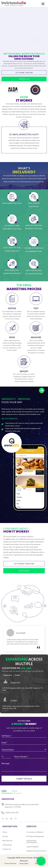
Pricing (5, 836)
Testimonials (7, 845)
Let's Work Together (24, 73)
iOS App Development (35, 836)
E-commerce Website (35, 832)
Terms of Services (10, 863)
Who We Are (7, 841)
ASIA (14, 791)
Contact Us (24, 79)
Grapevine (7, 675)
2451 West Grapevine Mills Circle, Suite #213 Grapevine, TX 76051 (22, 806)
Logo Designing (32, 847)
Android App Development (32, 841)
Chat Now (24, 571)
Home (5, 832)
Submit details (24, 779)
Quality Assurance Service (36, 851)
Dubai (17, 675)
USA (4, 791)
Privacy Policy (24, 863)
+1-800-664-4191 (12, 812)
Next (42, 390)
